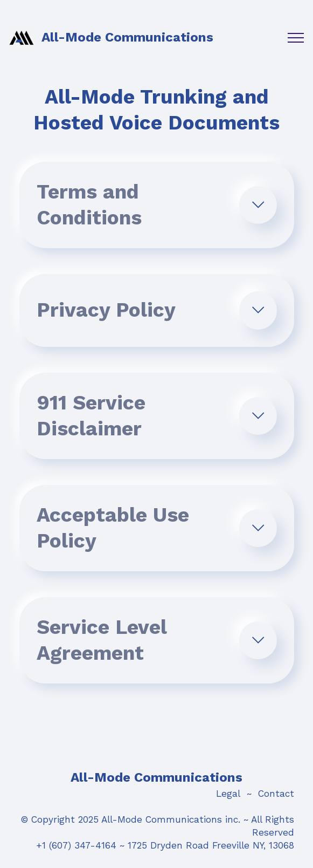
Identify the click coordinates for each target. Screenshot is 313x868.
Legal (228, 794)
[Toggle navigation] (296, 38)
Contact (276, 794)
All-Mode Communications (127, 37)
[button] (157, 205)
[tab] (157, 205)
